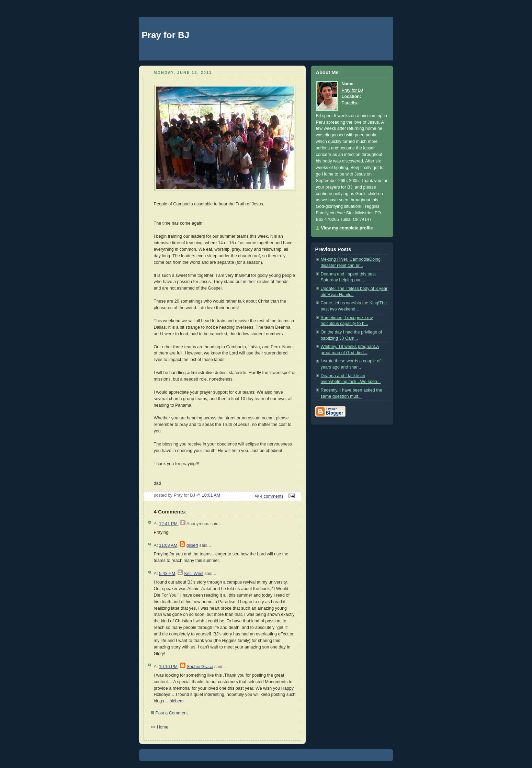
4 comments (272, 496)
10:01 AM (211, 495)
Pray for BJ (166, 35)
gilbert (192, 545)
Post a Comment (172, 713)
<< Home (160, 727)
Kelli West (194, 574)
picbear (177, 701)
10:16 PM (168, 667)
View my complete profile (347, 228)
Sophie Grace (200, 667)
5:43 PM (167, 574)
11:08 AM (168, 545)
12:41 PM (168, 524)
